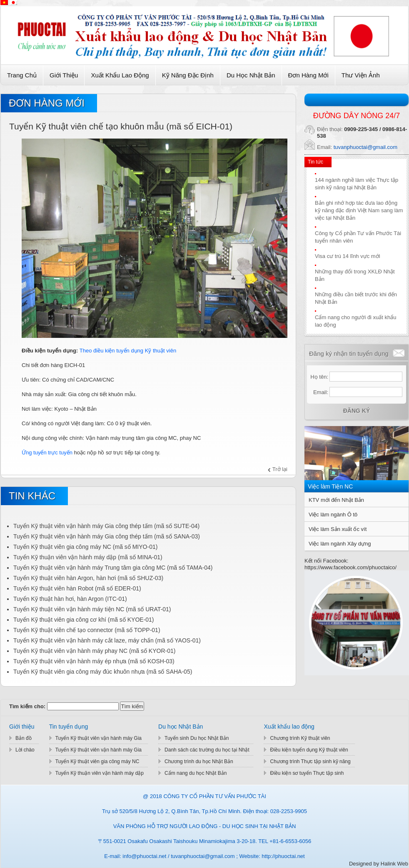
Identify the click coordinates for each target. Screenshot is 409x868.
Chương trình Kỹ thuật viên (300, 738)
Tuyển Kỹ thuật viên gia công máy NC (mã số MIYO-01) (85, 547)
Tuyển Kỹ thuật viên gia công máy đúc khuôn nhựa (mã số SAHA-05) (103, 672)
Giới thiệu (64, 75)
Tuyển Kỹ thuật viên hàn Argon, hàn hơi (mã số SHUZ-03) (88, 578)
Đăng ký (357, 411)
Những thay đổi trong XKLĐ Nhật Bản (355, 275)
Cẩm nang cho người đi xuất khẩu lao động (356, 321)
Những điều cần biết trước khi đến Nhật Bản (356, 298)
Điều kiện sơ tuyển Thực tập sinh (307, 773)
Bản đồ (24, 738)
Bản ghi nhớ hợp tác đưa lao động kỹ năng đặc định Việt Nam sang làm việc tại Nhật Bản (359, 210)
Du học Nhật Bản (251, 75)
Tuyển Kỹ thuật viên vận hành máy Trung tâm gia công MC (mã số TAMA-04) (113, 568)
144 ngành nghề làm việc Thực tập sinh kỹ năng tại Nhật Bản (357, 184)
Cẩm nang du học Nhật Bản (196, 773)
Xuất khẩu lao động (120, 75)
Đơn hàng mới (308, 75)
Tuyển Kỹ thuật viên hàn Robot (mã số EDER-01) (77, 588)
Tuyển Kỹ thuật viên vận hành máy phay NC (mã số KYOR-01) (94, 651)
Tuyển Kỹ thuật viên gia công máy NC (97, 761)
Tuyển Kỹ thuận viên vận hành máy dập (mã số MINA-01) (88, 557)
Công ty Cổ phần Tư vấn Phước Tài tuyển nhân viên (358, 237)
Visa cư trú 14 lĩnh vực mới (348, 256)
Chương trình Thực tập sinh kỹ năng (310, 761)
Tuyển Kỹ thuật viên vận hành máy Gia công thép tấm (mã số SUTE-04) (106, 526)
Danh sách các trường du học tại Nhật (207, 750)
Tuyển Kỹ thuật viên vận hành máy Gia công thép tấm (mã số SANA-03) (107, 536)
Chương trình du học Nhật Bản (199, 761)
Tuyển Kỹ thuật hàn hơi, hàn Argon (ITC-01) (70, 599)
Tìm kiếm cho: (27, 706)
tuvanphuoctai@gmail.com (365, 147)
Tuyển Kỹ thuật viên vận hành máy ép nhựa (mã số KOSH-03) (94, 661)
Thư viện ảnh (361, 75)
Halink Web (394, 864)
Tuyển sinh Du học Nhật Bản (197, 738)
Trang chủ (22, 75)
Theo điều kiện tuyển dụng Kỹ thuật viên (128, 351)
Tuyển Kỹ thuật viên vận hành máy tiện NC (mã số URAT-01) (92, 609)
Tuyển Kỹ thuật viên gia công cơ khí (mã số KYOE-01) (84, 620)
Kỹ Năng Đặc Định (188, 75)
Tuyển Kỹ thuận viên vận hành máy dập (100, 773)
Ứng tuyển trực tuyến (47, 453)
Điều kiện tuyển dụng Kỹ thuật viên (309, 750)
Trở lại (280, 469)
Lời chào (25, 750)
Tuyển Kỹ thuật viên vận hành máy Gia (99, 738)
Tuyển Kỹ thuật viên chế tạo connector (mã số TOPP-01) (87, 630)
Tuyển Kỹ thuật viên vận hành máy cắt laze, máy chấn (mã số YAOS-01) (107, 640)
